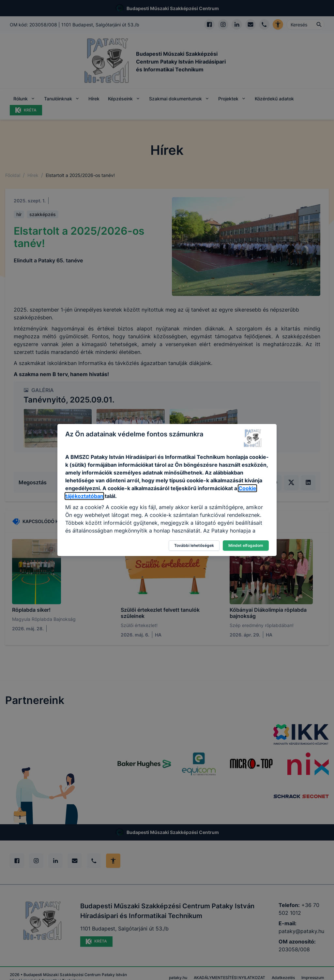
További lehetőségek (194, 545)
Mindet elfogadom (246, 545)
